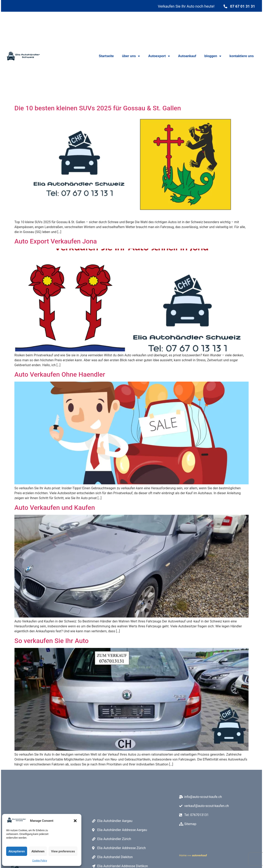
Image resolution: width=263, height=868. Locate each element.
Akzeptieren (17, 851)
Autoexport (159, 56)
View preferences (63, 851)
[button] (75, 821)
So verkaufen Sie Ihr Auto (51, 641)
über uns (131, 56)
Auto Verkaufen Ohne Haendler (60, 374)
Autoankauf (187, 56)
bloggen (213, 56)
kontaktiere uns (242, 56)
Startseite (106, 56)
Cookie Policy (40, 861)
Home (183, 855)
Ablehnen (38, 851)
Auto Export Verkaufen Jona (56, 241)
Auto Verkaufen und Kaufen (55, 508)
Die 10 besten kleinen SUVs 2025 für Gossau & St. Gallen (98, 108)
